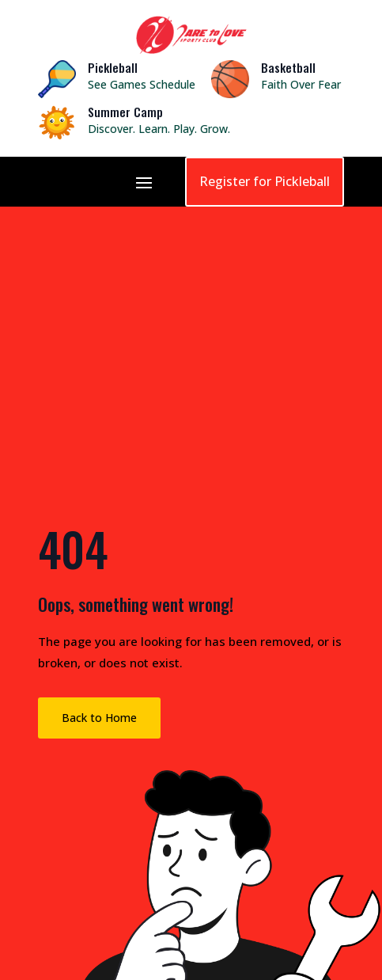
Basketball (288, 67)
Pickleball (113, 67)
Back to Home (99, 718)
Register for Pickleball (265, 181)
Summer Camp (125, 112)
